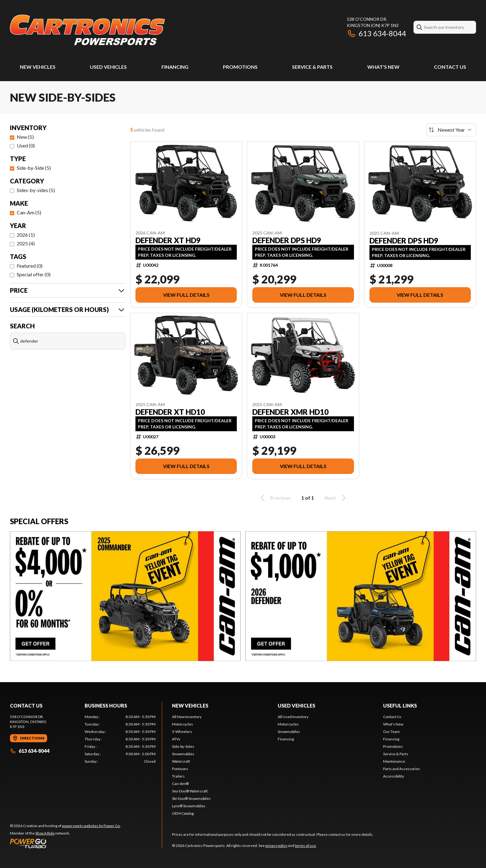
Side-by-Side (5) (34, 168)
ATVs (176, 739)
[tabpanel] (120, 739)
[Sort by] (451, 130)
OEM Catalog (183, 813)
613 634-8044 (376, 33)
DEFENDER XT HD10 (170, 412)
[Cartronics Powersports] (87, 30)
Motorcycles (183, 724)
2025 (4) (26, 243)
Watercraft (181, 761)
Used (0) (26, 145)
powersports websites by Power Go (91, 826)
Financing (175, 67)
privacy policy (276, 846)
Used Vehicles (108, 67)
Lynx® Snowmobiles (189, 806)
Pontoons (180, 769)
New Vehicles (38, 67)
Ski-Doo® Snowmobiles (191, 798)
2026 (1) (26, 235)
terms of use (305, 846)
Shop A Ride (45, 833)
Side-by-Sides (183, 746)
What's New (383, 67)
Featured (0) (30, 266)
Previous (275, 498)
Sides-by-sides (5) (36, 190)
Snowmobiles (183, 754)
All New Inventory (187, 717)
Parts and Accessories (402, 769)
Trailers (178, 776)
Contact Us (450, 67)
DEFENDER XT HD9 (168, 240)
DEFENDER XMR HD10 (290, 412)
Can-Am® (180, 784)
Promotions (240, 67)
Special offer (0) (34, 274)
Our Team (391, 732)
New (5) (25, 137)
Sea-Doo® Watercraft (190, 791)
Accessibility (393, 776)
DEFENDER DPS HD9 (287, 240)
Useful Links (400, 706)
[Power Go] (65, 843)
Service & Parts (312, 67)
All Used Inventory (293, 717)
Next (336, 498)
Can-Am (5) (29, 212)
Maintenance (394, 761)
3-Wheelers (182, 732)
